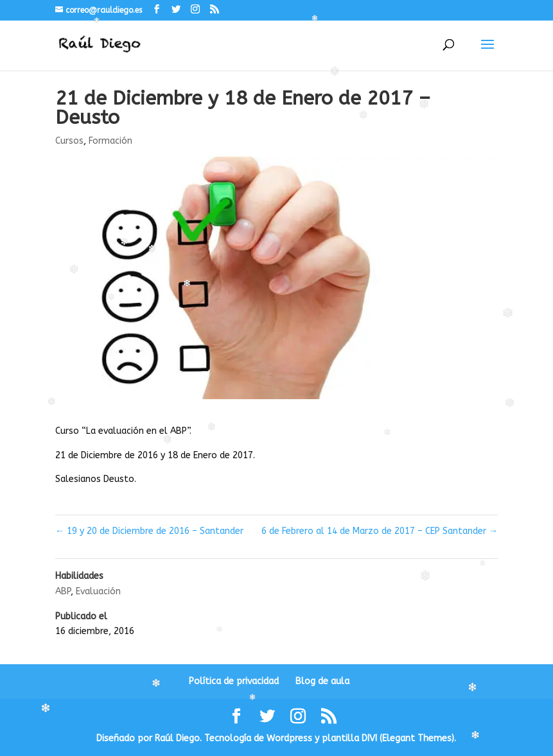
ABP (63, 591)
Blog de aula (322, 681)
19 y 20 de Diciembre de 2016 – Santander (149, 531)
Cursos (69, 141)
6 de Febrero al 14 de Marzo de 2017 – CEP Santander (380, 531)
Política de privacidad (234, 681)
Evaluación (98, 591)
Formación (110, 141)
